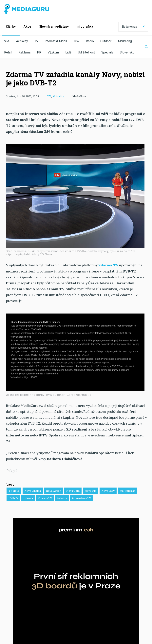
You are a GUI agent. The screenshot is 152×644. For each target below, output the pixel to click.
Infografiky (85, 27)
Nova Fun (91, 490)
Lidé (68, 52)
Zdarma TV (45, 498)
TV (36, 41)
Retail (8, 52)
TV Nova (14, 490)
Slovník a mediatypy (54, 27)
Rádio (90, 41)
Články (11, 27)
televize (62, 498)
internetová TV (82, 498)
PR (39, 52)
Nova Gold (73, 490)
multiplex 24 (127, 490)
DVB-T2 (13, 498)
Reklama (25, 52)
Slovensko (127, 52)
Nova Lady (108, 490)
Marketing (125, 41)
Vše (7, 41)
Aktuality (22, 41)
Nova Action (54, 490)
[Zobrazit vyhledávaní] (144, 47)
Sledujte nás (133, 27)
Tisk (76, 41)
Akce (27, 27)
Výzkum (53, 52)
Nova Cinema (33, 490)
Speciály (107, 52)
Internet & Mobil (56, 41)
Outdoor (106, 41)
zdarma (28, 498)
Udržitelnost (86, 52)
